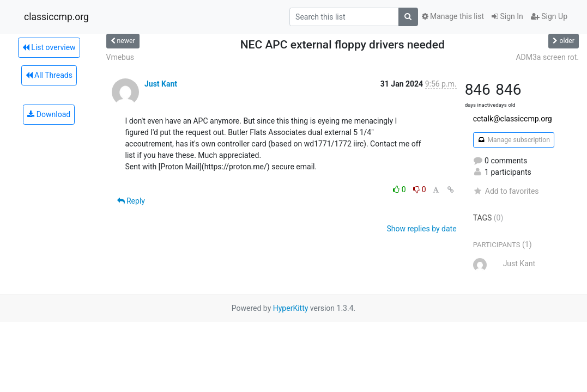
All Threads (49, 75)
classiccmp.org (56, 17)
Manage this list (453, 16)
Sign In (507, 16)
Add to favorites (506, 191)
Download (49, 114)
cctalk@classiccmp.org (513, 119)
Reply (131, 201)
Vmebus (120, 57)
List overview (49, 47)
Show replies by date (421, 229)
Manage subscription (514, 140)
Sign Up (549, 16)
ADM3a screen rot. (547, 57)
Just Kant (161, 84)
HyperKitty (291, 308)
